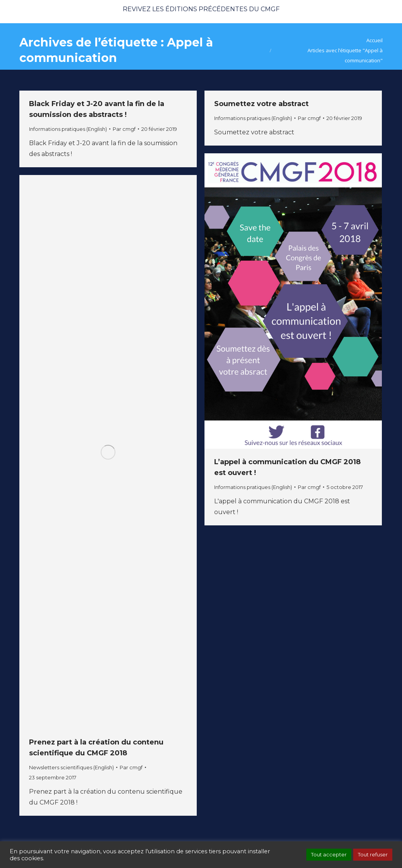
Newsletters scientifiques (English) (71, 767)
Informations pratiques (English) (68, 129)
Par (124, 129)
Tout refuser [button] (373, 854)
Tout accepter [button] (329, 854)
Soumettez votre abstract (261, 104)
